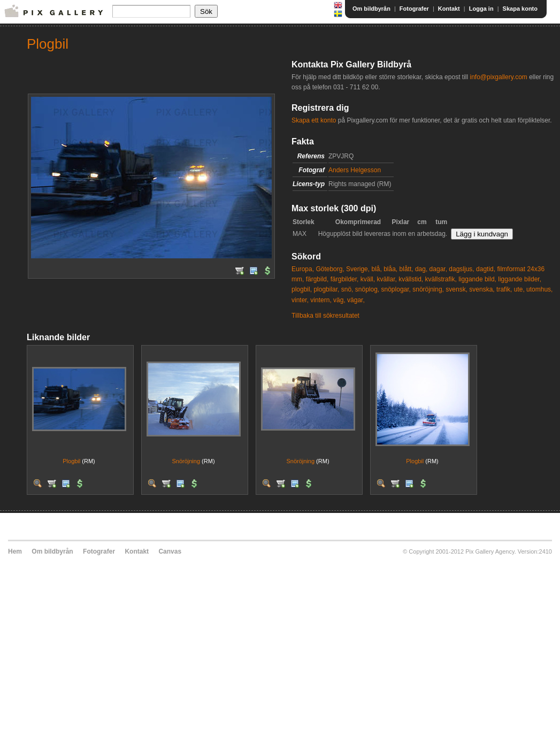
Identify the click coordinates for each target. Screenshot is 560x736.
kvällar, (386, 279)
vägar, (356, 300)
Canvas (170, 551)
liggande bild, (477, 279)
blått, (406, 269)
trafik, (504, 289)
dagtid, (486, 269)
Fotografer (414, 9)
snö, (347, 289)
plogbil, (302, 289)
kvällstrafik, (441, 279)
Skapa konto (520, 9)
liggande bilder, (520, 279)
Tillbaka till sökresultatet (325, 316)
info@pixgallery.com (498, 77)
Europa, (303, 269)
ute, (519, 289)
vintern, (321, 300)
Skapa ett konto (314, 120)
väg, (339, 300)
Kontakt (449, 9)
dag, (421, 269)
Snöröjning (186, 461)
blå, (376, 269)
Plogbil (71, 461)
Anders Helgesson (355, 170)
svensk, (457, 289)
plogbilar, (326, 289)
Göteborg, (330, 269)
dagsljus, (461, 269)
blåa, (390, 269)
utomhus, (539, 289)
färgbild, (317, 279)
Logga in (481, 9)
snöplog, (367, 289)
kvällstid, (411, 279)
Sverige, (358, 269)
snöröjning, (428, 289)
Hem (15, 551)
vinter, (300, 300)
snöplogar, (396, 289)
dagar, (438, 269)
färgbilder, (345, 279)
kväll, (368, 279)
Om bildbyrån (371, 9)
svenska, (482, 289)
